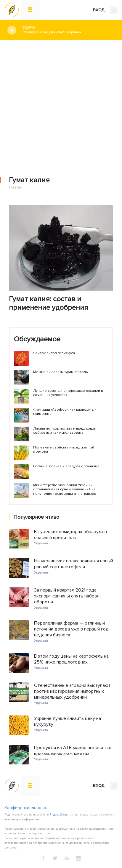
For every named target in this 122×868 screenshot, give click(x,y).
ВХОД (105, 10)
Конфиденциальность (26, 808)
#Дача (68, 30)
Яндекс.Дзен (58, 815)
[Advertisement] (61, 104)
